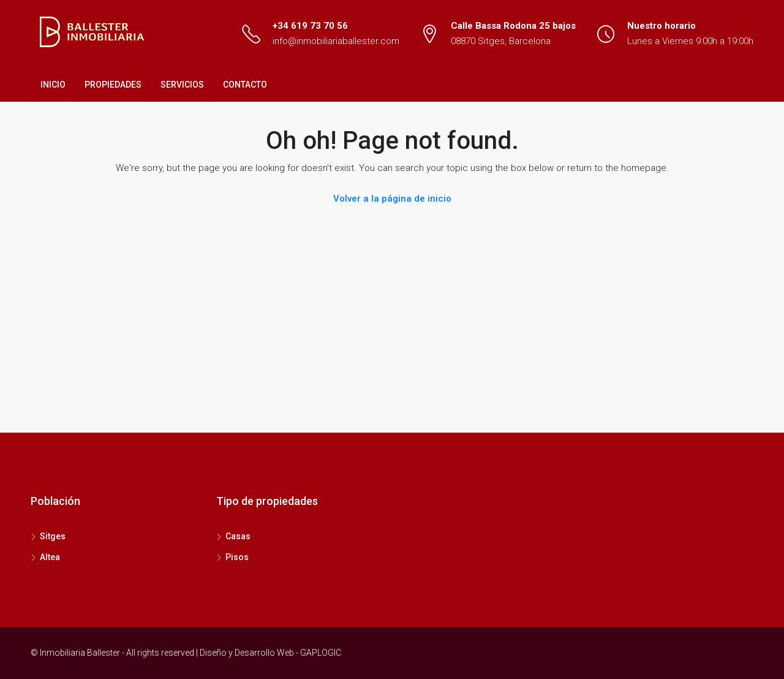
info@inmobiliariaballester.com (336, 41)
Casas (238, 536)
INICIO (53, 85)
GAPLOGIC (321, 653)
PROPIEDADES (113, 85)
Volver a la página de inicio (392, 199)
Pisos (237, 557)
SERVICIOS (182, 85)
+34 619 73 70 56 (310, 26)
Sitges (53, 536)
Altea (50, 557)
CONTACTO (245, 85)
